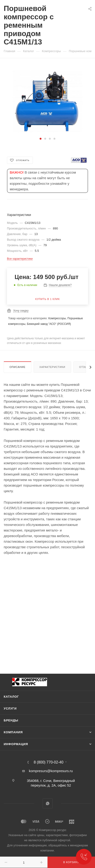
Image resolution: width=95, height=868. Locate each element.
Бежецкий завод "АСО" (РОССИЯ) (49, 324)
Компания (13, 732)
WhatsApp (48, 803)
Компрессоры (57, 318)
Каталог (11, 697)
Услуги (10, 708)
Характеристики (52, 367)
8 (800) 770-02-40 (48, 762)
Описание (17, 367)
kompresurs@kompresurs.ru (51, 771)
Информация (16, 744)
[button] (41, 139)
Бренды (11, 720)
